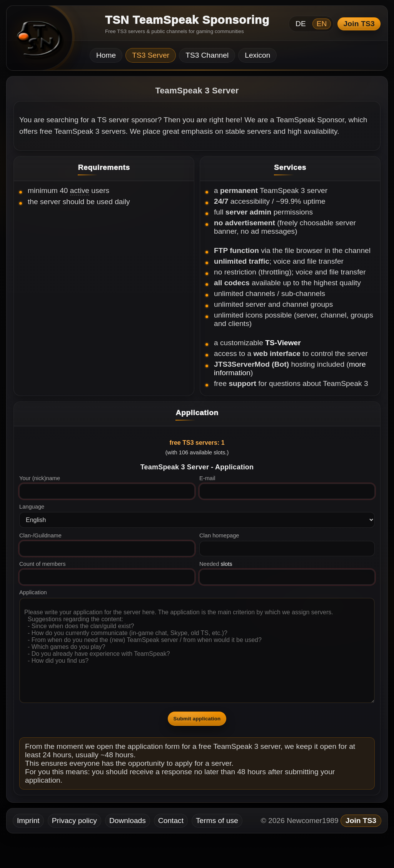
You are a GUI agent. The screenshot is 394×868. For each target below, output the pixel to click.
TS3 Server (151, 55)
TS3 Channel (207, 55)
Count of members (43, 564)
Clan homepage (219, 535)
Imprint (28, 821)
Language (32, 507)
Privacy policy (74, 821)
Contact (171, 821)
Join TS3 (359, 24)
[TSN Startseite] (37, 41)
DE (301, 24)
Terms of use (217, 821)
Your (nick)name (40, 478)
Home (106, 55)
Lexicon (257, 55)
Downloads (128, 821)
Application (33, 592)
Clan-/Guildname (40, 535)
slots (226, 564)
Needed (216, 564)
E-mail (207, 478)
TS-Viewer (283, 343)
